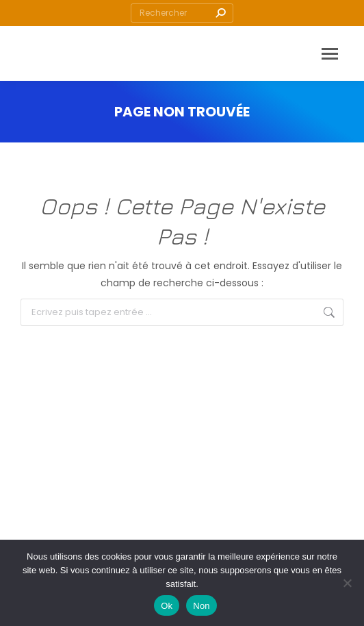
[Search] (182, 13)
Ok (167, 606)
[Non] (347, 583)
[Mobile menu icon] (330, 54)
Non (201, 606)
